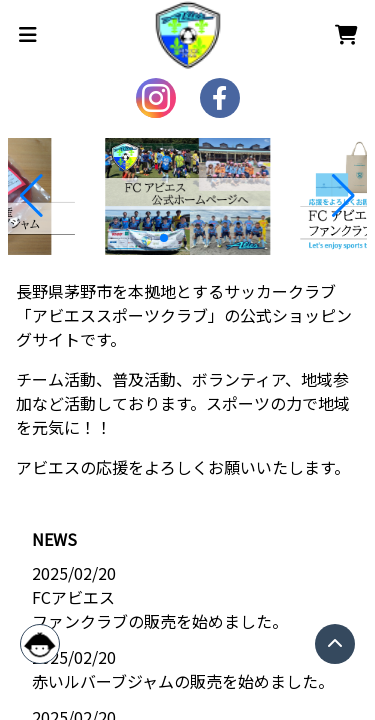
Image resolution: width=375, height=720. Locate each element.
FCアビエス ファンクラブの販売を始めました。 (160, 609)
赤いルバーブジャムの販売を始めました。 (183, 681)
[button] (31, 196)
